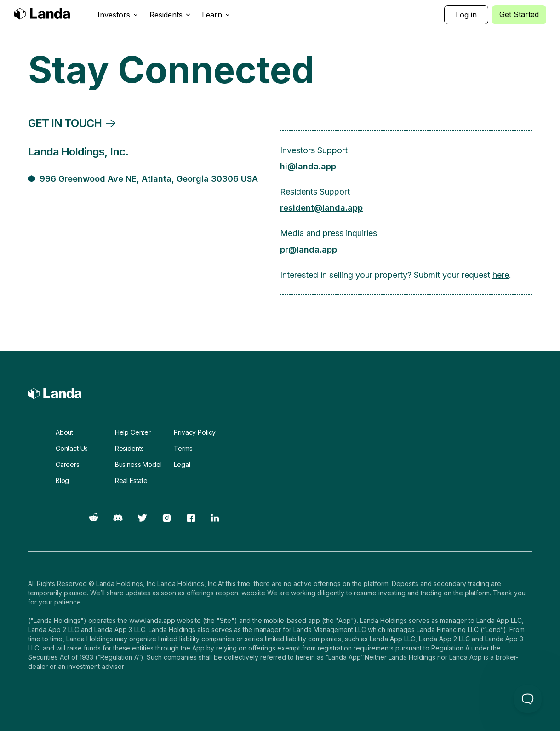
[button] (118, 15)
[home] (42, 15)
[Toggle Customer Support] (528, 699)
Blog (62, 481)
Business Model (138, 464)
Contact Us (72, 448)
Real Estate (131, 481)
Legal (182, 464)
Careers (68, 464)
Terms (183, 448)
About (64, 432)
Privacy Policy (195, 432)
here (501, 275)
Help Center (133, 432)
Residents (130, 448)
